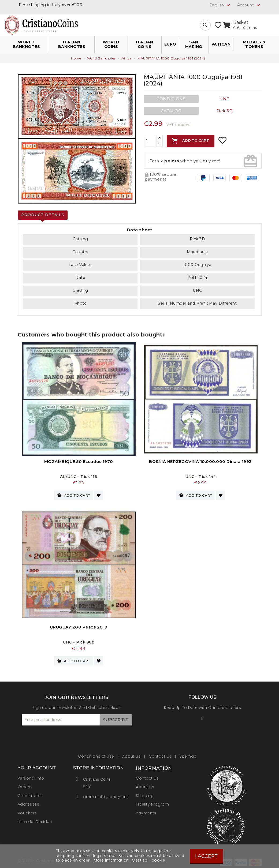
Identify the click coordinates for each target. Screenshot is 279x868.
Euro (170, 44)
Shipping (145, 793)
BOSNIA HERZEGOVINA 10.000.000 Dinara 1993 (200, 461)
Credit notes (30, 793)
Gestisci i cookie (149, 860)
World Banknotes (27, 44)
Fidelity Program (152, 802)
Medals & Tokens (254, 44)
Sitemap (188, 754)
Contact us (161, 754)
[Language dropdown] (220, 5)
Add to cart (191, 141)
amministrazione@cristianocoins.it (118, 794)
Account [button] (249, 5)
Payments (146, 811)
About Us (145, 785)
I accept (206, 856)
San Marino (194, 44)
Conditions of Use (97, 754)
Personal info (31, 776)
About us (132, 754)
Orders (25, 785)
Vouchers (27, 811)
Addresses (29, 802)
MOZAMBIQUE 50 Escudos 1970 (79, 461)
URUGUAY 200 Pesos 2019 (79, 626)
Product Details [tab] (43, 215)
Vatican (221, 44)
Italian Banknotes (72, 44)
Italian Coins (145, 44)
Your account (37, 766)
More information (112, 860)
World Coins (111, 44)
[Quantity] (150, 141)
